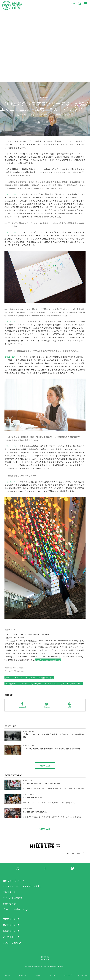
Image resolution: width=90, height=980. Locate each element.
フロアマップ (68, 975)
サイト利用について (13, 898)
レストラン (23, 975)
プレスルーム (9, 892)
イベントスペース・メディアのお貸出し (22, 886)
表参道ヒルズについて (14, 881)
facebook (22, 707)
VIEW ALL (45, 766)
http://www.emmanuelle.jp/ (48, 660)
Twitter (47, 707)
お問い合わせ (9, 904)
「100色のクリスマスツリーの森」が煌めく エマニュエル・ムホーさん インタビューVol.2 (44, 684)
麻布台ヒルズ (11, 931)
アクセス (53, 975)
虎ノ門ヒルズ (11, 925)
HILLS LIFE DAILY (76, 853)
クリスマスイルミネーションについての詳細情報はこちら (29, 678)
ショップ (7, 975)
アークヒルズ (11, 937)
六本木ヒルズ (11, 919)
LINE (70, 707)
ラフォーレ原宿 (12, 943)
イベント (38, 975)
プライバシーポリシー (15, 909)
